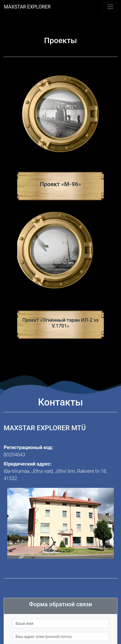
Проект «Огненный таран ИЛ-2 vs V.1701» (60, 323)
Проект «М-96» (61, 184)
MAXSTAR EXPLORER (27, 7)
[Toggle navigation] (110, 7)
